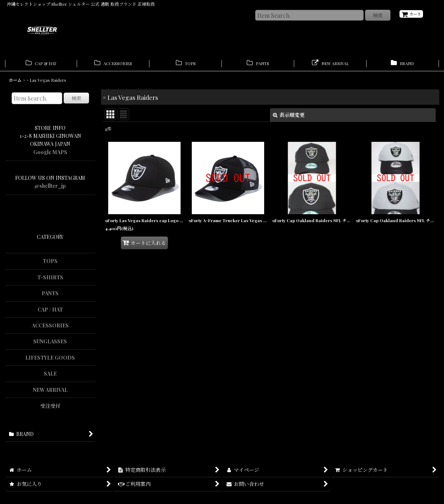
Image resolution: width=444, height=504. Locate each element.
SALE (50, 376)
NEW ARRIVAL (50, 392)
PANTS (50, 295)
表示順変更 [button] (289, 117)
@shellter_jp (50, 188)
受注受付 (50, 408)
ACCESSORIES (50, 328)
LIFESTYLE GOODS (50, 360)
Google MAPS (50, 154)
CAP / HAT (50, 312)
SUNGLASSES (50, 344)
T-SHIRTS (50, 279)
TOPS (50, 263)
